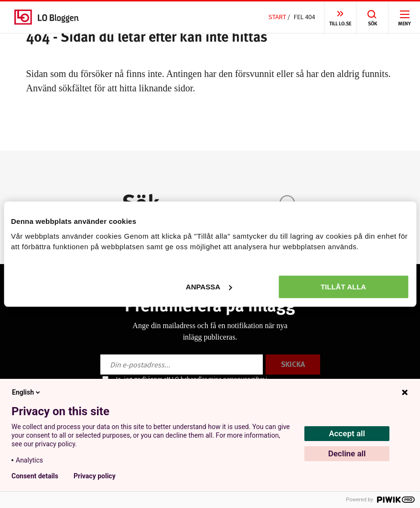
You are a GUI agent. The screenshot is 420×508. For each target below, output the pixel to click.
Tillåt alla (343, 287)
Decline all (347, 453)
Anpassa (209, 287)
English (27, 392)
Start (277, 17)
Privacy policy (95, 476)
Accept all (347, 433)
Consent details (35, 476)
